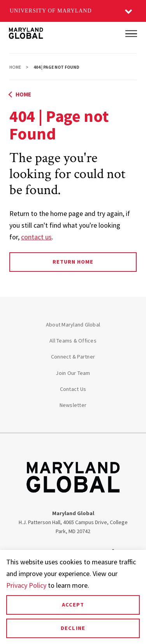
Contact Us (73, 389)
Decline (73, 628)
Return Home (73, 262)
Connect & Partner (73, 357)
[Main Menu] (131, 34)
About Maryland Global (73, 325)
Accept (73, 605)
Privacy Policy (26, 585)
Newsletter (73, 405)
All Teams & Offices (73, 341)
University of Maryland (51, 11)
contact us (36, 237)
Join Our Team (73, 373)
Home (15, 67)
